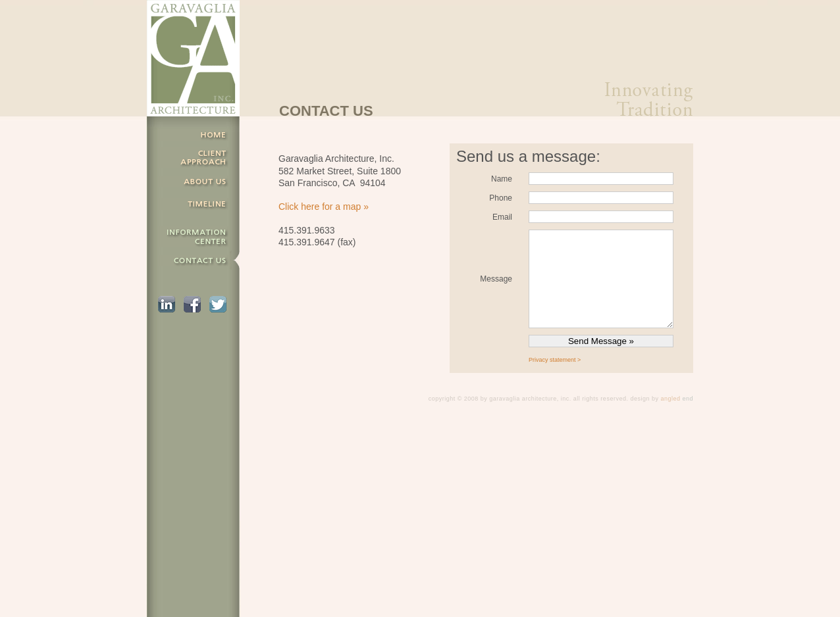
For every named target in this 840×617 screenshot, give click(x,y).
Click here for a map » (324, 207)
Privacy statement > (555, 360)
